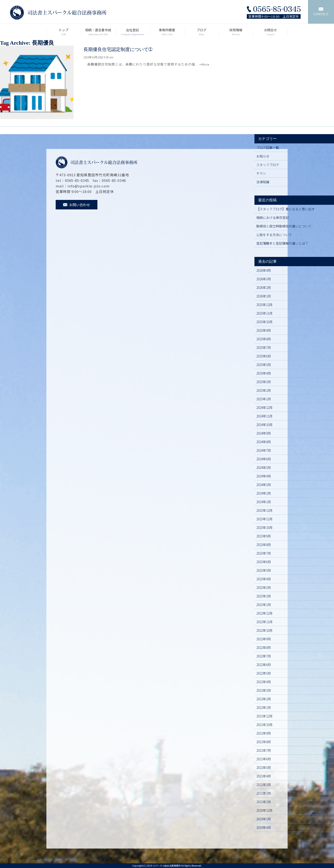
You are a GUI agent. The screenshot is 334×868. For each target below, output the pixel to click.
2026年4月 (264, 270)
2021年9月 (264, 733)
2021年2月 (264, 793)
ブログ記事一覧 (268, 148)
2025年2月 (264, 390)
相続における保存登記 (273, 218)
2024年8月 (264, 442)
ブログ (201, 32)
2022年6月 (264, 665)
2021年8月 (264, 742)
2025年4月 (264, 373)
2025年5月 (264, 365)
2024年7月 (264, 450)
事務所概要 (167, 32)
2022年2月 (264, 699)
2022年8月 (264, 647)
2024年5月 (264, 467)
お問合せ (270, 32)
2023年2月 (264, 596)
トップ (64, 32)
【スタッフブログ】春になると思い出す (286, 209)
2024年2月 (264, 493)
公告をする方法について (274, 235)
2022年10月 (264, 630)
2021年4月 (264, 776)
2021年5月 (264, 767)
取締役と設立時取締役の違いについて (284, 226)
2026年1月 (264, 296)
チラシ (261, 173)
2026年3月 (264, 279)
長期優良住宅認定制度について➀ (118, 49)
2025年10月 (264, 322)
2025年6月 (264, 356)
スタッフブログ (268, 165)
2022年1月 (264, 707)
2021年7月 (264, 750)
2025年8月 (264, 339)
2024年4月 (264, 476)
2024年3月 (264, 485)
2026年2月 (264, 287)
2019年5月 (264, 819)
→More (204, 64)
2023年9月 (264, 536)
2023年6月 (264, 562)
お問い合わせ (77, 205)
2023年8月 (264, 545)
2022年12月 (264, 613)
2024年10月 (264, 425)
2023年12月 (264, 510)
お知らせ (263, 156)
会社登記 (133, 32)
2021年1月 (264, 802)
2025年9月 (264, 330)
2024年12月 (264, 407)
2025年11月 (264, 313)
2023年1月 (264, 605)
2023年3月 (264, 587)
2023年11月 (264, 519)
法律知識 (263, 182)
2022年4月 (264, 682)
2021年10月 (264, 725)
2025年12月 (264, 305)
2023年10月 (264, 527)
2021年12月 (264, 716)
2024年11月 (264, 416)
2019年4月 (264, 827)
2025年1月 (264, 399)
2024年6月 (264, 459)
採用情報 (236, 32)
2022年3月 (264, 690)
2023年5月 (264, 570)
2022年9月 (264, 639)
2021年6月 (264, 759)
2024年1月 (264, 502)
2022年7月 (264, 656)
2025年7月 (264, 347)
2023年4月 (264, 579)
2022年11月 (264, 622)
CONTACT (321, 12)
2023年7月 (264, 553)
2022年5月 (264, 673)
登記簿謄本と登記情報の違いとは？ (282, 243)
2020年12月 (264, 810)
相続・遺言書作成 (98, 32)
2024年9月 (264, 433)
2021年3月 (264, 785)
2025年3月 (264, 382)
